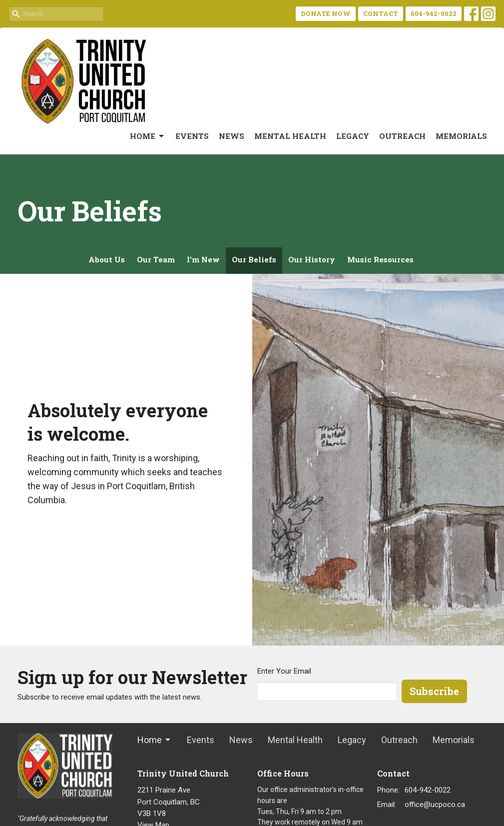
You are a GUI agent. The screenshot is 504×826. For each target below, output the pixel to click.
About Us (107, 259)
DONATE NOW (326, 13)
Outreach (402, 136)
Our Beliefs (254, 259)
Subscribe (434, 691)
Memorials (461, 136)
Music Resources (380, 259)
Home (148, 136)
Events (192, 136)
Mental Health (290, 136)
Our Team (156, 259)
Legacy (353, 136)
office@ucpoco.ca (435, 805)
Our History (312, 259)
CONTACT (381, 13)
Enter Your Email (284, 671)
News (232, 136)
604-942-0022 (434, 13)
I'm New (203, 259)
